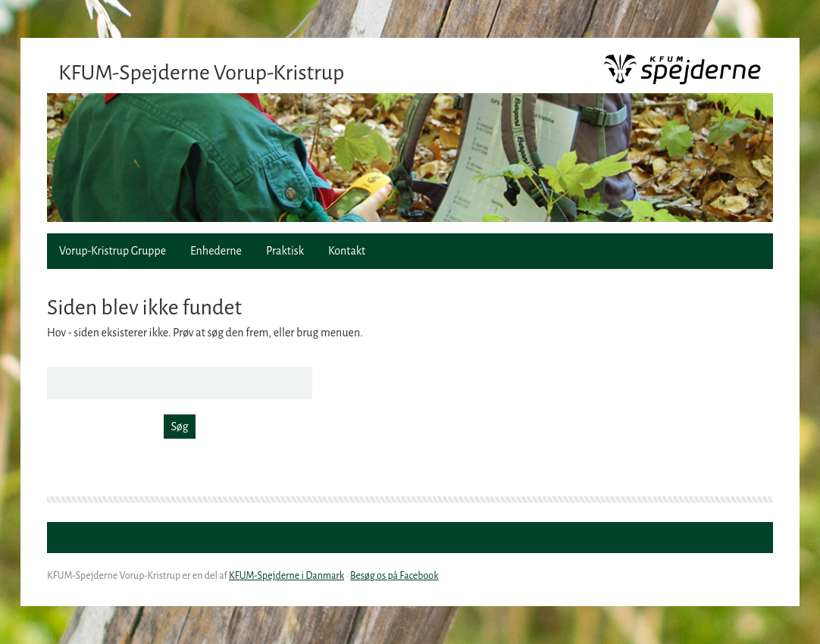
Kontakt (347, 251)
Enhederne (216, 251)
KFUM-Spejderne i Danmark (286, 576)
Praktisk (285, 251)
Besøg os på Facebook (394, 576)
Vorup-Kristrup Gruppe (113, 251)
